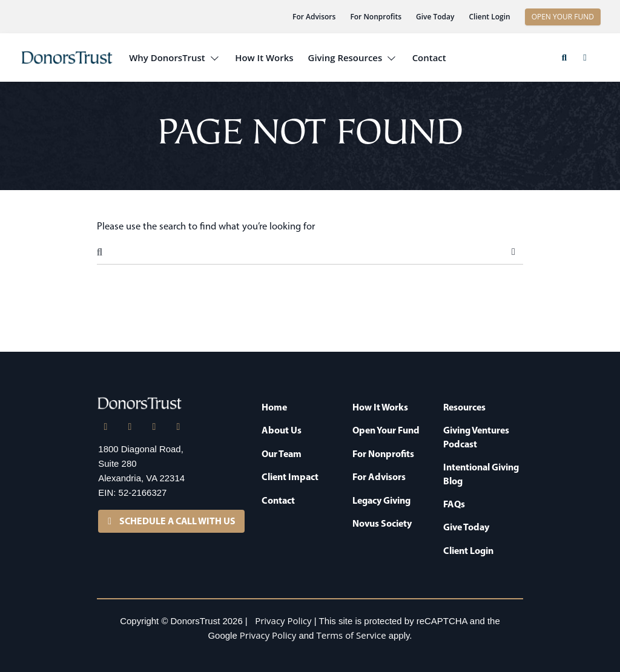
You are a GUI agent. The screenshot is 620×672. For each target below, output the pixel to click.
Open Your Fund (386, 430)
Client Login (489, 17)
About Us (282, 430)
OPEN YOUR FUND (563, 17)
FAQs (454, 504)
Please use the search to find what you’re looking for (206, 226)
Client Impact (290, 476)
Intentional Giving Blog (481, 473)
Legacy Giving (381, 500)
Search (513, 252)
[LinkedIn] (105, 427)
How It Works (264, 58)
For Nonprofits (376, 17)
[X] (130, 427)
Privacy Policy (283, 621)
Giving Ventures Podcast (476, 436)
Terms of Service (351, 635)
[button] (564, 58)
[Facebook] (154, 427)
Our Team (282, 453)
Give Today (435, 17)
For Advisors (314, 17)
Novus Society (382, 523)
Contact (429, 58)
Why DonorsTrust (167, 58)
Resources (464, 407)
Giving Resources (345, 58)
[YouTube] (178, 427)
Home (274, 407)
